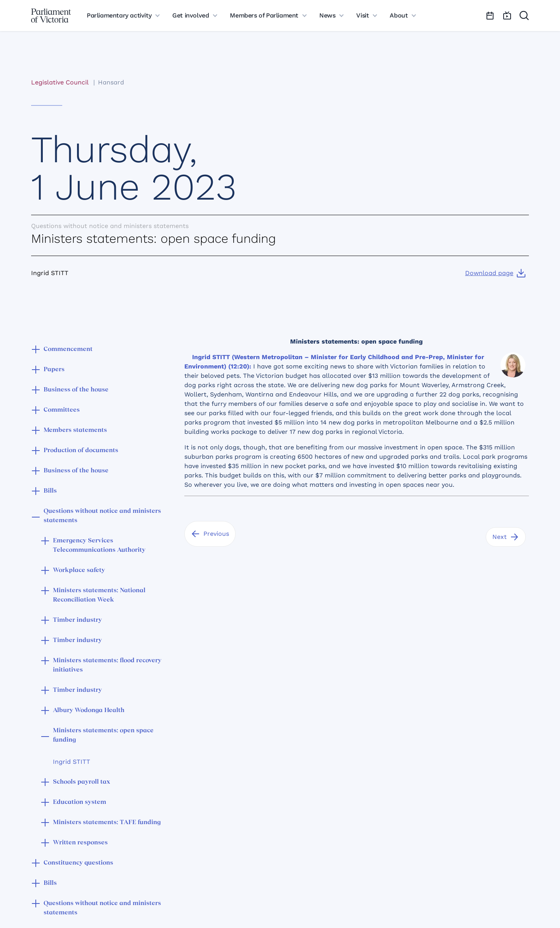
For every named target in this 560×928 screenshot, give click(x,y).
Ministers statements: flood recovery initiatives (107, 665)
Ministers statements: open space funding (103, 735)
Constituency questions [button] (78, 863)
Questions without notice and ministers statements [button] (102, 516)
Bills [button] (50, 491)
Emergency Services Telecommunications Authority (99, 546)
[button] (36, 350)
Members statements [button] (75, 430)
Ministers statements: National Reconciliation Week (99, 595)
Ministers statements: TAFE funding (107, 823)
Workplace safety (79, 570)
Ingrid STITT (72, 762)
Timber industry (77, 620)
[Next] (506, 537)
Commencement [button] (68, 349)
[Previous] (210, 534)
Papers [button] (54, 370)
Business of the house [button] (76, 390)
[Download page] (495, 273)
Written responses (80, 843)
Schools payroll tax (81, 782)
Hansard (111, 82)
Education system (80, 802)
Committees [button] (62, 410)
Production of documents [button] (81, 451)
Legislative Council (60, 82)
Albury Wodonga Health (89, 710)
